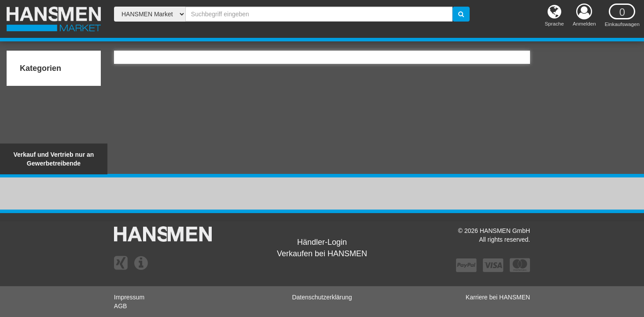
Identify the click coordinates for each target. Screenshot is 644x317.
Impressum (129, 297)
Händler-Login (322, 242)
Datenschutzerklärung (322, 297)
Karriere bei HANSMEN (498, 297)
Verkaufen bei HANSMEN (322, 254)
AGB (121, 306)
